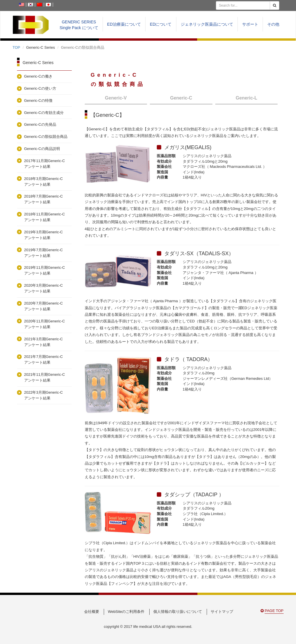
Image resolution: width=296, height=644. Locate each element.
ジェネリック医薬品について (207, 24)
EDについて (161, 24)
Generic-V (116, 98)
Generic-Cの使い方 (40, 88)
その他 (273, 24)
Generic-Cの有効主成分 (44, 113)
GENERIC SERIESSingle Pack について (79, 25)
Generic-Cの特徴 (38, 101)
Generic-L (247, 98)
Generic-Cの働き (38, 76)
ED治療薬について (124, 24)
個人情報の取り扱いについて (178, 612)
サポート (250, 24)
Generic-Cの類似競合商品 (46, 137)
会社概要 (92, 612)
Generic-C (181, 98)
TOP (17, 47)
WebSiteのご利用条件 (126, 612)
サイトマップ (222, 612)
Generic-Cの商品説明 (42, 149)
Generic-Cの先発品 (40, 124)
